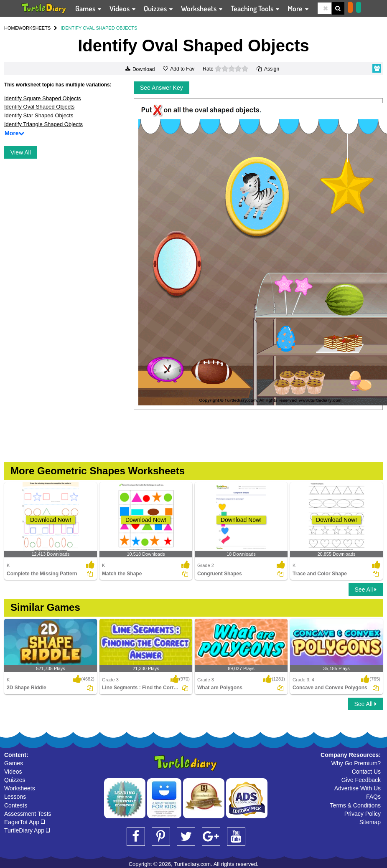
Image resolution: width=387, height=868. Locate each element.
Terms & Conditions (355, 805)
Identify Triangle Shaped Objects (43, 124)
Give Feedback (361, 780)
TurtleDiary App (27, 830)
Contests (16, 805)
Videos (13, 772)
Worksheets (20, 788)
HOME (11, 28)
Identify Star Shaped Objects (39, 115)
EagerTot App (24, 822)
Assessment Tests (28, 814)
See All (366, 590)
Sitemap (370, 822)
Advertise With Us (358, 788)
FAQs (373, 797)
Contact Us (366, 772)
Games (14, 763)
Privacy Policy (363, 814)
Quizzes (15, 780)
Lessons (15, 797)
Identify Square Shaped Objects (43, 98)
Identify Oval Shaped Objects (39, 107)
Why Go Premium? (356, 763)
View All (21, 152)
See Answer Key (162, 88)
